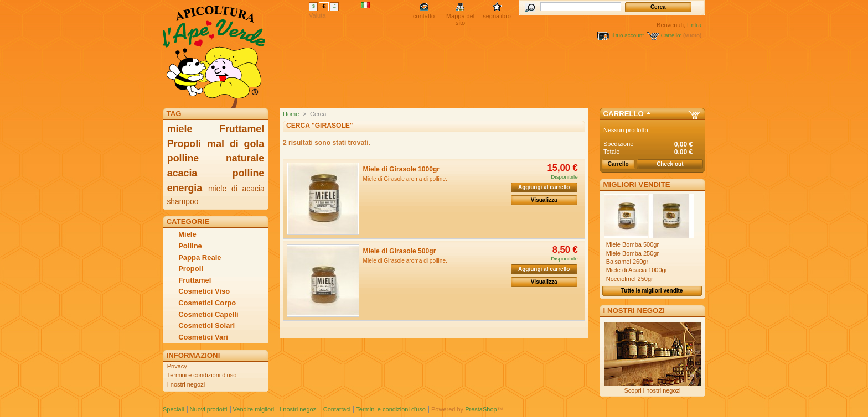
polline (248, 173)
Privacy (177, 366)
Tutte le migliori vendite (652, 291)
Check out (670, 164)
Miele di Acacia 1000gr (637, 270)
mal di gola (236, 144)
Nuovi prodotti (209, 409)
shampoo (182, 201)
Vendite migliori (254, 409)
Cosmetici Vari (203, 337)
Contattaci (337, 409)
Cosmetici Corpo (207, 303)
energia (185, 188)
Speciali (174, 409)
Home (291, 114)
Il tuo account (627, 35)
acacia (182, 173)
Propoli (184, 144)
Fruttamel (242, 129)
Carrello (624, 114)
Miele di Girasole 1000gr (401, 169)
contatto (424, 16)
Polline (190, 246)
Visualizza (544, 200)
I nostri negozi (186, 384)
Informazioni (193, 355)
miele (180, 129)
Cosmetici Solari (206, 325)
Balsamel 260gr (627, 262)
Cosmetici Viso (204, 291)
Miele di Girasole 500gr (400, 251)
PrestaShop (481, 409)
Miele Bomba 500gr (632, 244)
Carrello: (671, 35)
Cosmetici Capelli (208, 314)
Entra (694, 25)
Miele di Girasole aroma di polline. (405, 179)
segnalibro (497, 16)
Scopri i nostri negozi (652, 390)
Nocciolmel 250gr (630, 279)
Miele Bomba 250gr (632, 253)
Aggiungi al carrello (544, 187)
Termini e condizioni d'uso (202, 375)
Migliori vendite (637, 184)
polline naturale (216, 158)
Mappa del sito (460, 17)
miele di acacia (236, 189)
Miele (187, 234)
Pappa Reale (200, 257)
